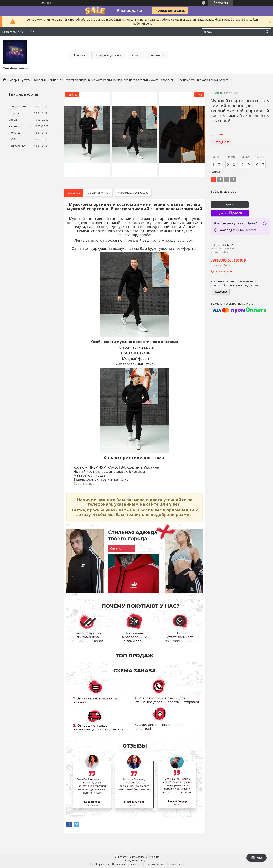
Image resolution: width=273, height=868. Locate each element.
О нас (136, 55)
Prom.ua (154, 857)
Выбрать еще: (224, 192)
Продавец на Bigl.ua (137, 860)
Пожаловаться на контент (127, 864)
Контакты (157, 55)
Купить (230, 205)
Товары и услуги (107, 55)
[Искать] (267, 32)
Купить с (230, 213)
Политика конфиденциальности (164, 864)
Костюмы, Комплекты (48, 80)
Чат (257, 858)
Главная (80, 55)
